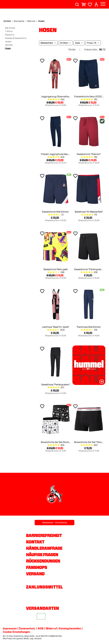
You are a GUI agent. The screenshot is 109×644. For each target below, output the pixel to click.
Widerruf (51, 628)
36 (100, 50)
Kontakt (35, 542)
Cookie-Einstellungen (16, 632)
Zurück (7, 21)
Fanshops (37, 567)
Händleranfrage (44, 548)
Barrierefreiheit (44, 535)
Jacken (8, 42)
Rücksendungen (43, 561)
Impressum (10, 628)
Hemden (9, 45)
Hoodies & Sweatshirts (16, 38)
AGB (41, 628)
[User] (96, 3)
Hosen (8, 48)
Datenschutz (27, 628)
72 (104, 50)
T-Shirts (9, 31)
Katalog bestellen (70, 628)
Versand (35, 574)
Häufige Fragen (42, 555)
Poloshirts (10, 35)
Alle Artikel (10, 28)
